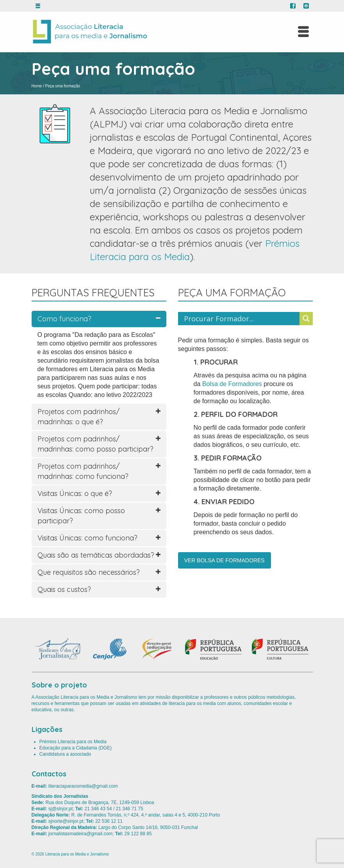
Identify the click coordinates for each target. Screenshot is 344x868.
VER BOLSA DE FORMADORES (225, 560)
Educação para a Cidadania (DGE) (76, 748)
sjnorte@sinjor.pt (66, 821)
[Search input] (241, 319)
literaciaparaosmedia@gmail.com (83, 786)
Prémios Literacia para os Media (73, 742)
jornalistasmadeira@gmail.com (80, 834)
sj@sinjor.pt (61, 809)
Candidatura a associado (65, 754)
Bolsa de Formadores (232, 384)
